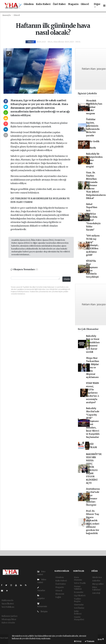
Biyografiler (98, 584)
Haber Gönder (8, 623)
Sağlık (58, 597)
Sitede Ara (97, 577)
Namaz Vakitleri (78, 588)
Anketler (96, 581)
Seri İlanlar (79, 608)
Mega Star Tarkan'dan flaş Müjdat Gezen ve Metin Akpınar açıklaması (93, 368)
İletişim (42, 611)
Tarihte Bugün (77, 600)
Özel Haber (59, 4)
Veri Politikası (8, 607)
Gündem (29, 4)
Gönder (67, 279)
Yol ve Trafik (80, 583)
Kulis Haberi (43, 4)
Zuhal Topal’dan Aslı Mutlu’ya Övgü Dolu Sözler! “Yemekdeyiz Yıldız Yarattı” (93, 217)
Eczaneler (79, 592)
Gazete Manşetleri (79, 618)
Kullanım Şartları (10, 616)
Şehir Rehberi (78, 612)
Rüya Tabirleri (96, 588)
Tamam (90, 641)
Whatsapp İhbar (9, 619)
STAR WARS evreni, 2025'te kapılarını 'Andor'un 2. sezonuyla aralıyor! (93, 393)
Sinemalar (79, 605)
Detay (78, 641)
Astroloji (96, 593)
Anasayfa (7, 15)
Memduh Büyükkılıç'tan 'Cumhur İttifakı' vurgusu (94, 107)
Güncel (85, 4)
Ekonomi (60, 594)
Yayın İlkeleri (8, 604)
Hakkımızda (7, 600)
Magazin (73, 4)
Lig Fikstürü (80, 596)
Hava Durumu (78, 579)
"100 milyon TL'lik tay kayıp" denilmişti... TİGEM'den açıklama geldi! (93, 245)
